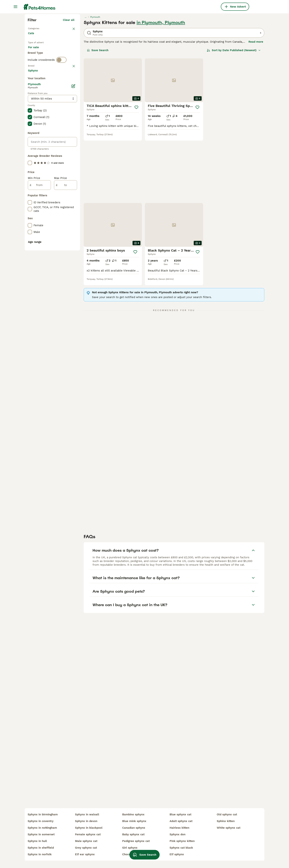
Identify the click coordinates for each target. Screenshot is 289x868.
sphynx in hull (37, 841)
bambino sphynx (133, 814)
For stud (36, 129)
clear (71, 151)
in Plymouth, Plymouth (161, 89)
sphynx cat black (181, 848)
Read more (256, 108)
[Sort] (234, 117)
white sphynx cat (229, 828)
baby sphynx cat (133, 834)
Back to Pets (37, 95)
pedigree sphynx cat (136, 841)
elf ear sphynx (85, 854)
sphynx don (177, 834)
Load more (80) (66, 236)
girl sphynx (130, 848)
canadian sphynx (134, 828)
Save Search (98, 117)
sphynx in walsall (87, 814)
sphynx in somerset (41, 834)
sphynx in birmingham (43, 814)
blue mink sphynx (134, 821)
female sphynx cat (88, 834)
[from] (39, 351)
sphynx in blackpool (89, 828)
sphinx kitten (226, 821)
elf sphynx (177, 854)
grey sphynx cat (86, 848)
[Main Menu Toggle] (15, 7)
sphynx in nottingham (42, 828)
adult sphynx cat (181, 821)
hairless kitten (179, 828)
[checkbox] (30, 170)
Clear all (69, 86)
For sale (36, 120)
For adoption (58, 120)
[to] (66, 351)
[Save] (136, 174)
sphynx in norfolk (40, 854)
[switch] (61, 143)
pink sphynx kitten (182, 841)
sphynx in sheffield (41, 848)
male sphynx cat (86, 841)
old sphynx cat (227, 814)
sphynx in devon (86, 821)
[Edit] (73, 252)
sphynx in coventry (41, 821)
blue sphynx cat (180, 814)
